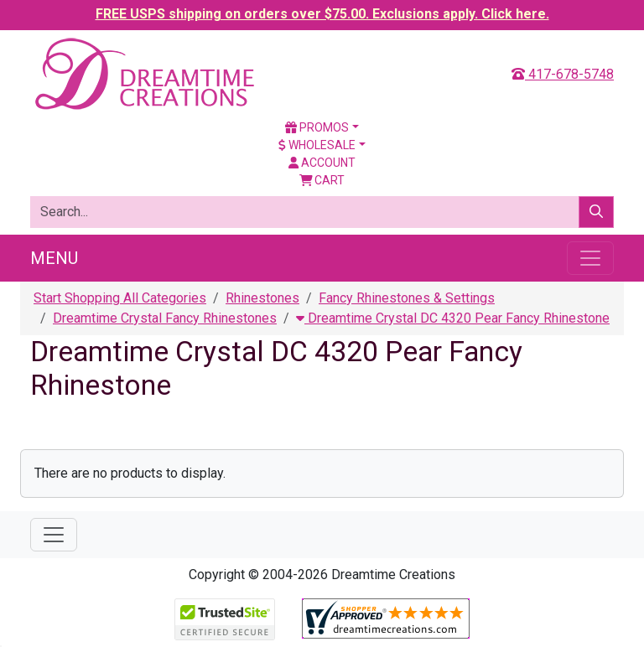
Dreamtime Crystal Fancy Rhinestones (165, 318)
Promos (317, 127)
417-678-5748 (563, 74)
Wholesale (317, 145)
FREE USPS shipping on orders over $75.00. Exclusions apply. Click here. (322, 14)
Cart (322, 180)
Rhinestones (262, 298)
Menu (54, 258)
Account (322, 163)
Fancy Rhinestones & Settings (407, 298)
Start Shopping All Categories (120, 298)
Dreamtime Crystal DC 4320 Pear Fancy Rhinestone (453, 318)
